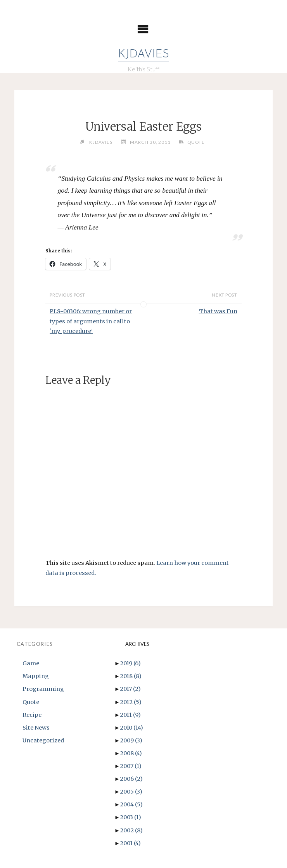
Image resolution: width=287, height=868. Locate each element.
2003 (131, 817)
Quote (196, 142)
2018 (131, 676)
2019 (130, 663)
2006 (131, 779)
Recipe (32, 715)
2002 (131, 830)
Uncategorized (43, 740)
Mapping (36, 676)
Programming (43, 689)
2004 (131, 804)
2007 (131, 766)
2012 (131, 702)
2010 (131, 728)
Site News (36, 728)
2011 (130, 715)
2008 (131, 753)
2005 (131, 792)
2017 (130, 689)
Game (31, 663)
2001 (130, 843)
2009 (131, 740)
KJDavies (143, 54)
